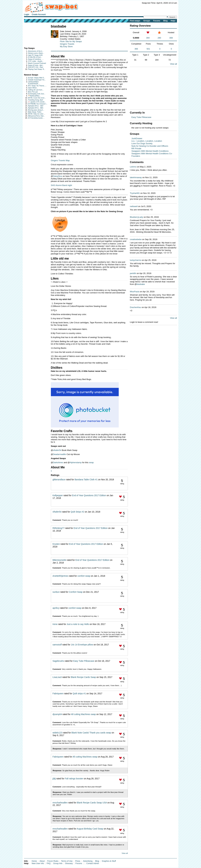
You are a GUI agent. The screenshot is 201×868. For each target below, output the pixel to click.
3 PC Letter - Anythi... (36, 61)
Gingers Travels (67, 44)
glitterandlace (59, 480)
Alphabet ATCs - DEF (36, 106)
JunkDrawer (137, 138)
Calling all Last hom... (36, 90)
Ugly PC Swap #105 (35, 55)
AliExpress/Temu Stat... (36, 116)
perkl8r (133, 273)
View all (125, 853)
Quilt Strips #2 (77, 512)
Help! (173, 21)
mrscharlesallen (60, 803)
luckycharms (136, 260)
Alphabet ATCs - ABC (36, 108)
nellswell (134, 206)
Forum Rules (53, 861)
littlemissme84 (59, 560)
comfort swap (84, 576)
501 (148, 49)
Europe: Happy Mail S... (37, 78)
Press (78, 861)
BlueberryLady (136, 217)
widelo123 (57, 733)
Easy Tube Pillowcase (84, 661)
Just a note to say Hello (78, 624)
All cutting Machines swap (83, 714)
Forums (157, 21)
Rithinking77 (59, 528)
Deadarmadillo (60, 454)
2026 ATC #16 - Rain (35, 67)
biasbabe (141, 284)
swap (91, 462)
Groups (147, 21)
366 (136, 49)
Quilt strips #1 (79, 694)
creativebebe (136, 239)
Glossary (69, 863)
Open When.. (33, 88)
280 (159, 38)
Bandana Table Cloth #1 (86, 480)
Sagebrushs (58, 661)
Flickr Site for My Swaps (71, 41)
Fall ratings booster (74, 779)
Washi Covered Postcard (37, 63)
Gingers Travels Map (60, 160)
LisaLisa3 (57, 677)
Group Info (58, 863)
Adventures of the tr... (36, 51)
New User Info (38, 863)
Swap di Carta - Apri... (36, 65)
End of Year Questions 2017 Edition (89, 495)
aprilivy (56, 608)
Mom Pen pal (33, 92)
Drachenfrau (136, 307)
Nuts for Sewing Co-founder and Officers (150, 146)
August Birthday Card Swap (90, 829)
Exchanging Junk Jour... (37, 94)
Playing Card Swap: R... (37, 69)
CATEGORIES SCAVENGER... (34, 83)
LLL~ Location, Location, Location (147, 141)
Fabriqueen (58, 694)
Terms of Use (67, 861)
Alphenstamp (76, 462)
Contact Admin (93, 863)
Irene (55, 624)
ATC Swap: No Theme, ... (37, 86)
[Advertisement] (34, 34)
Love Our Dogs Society (142, 143)
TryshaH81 (135, 193)
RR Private (136, 148)
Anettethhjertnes (60, 576)
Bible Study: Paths (35, 112)
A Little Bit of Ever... (35, 57)
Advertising (88, 861)
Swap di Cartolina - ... (36, 59)
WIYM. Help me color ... (37, 114)
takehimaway (136, 177)
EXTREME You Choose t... (38, 104)
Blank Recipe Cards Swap (83, 677)
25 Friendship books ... (36, 118)
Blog (165, 21)
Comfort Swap (76, 592)
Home (34, 861)
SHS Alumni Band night (61, 185)
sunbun (56, 592)
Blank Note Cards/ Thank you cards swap (91, 733)
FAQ (49, 863)
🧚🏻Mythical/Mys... (34, 96)
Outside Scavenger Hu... (37, 80)
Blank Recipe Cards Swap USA (92, 803)
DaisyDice (58, 176)
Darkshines (58, 462)
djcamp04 (57, 714)
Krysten (56, 544)
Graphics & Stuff (109, 861)
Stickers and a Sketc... (36, 53)
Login (27, 14)
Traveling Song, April (35, 100)
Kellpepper (58, 495)
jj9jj (54, 779)
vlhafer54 (57, 450)
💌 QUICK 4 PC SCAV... (37, 102)
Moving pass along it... (36, 110)
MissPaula (135, 292)
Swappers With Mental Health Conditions (150, 151)
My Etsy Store (66, 46)
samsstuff (57, 645)
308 (171, 38)
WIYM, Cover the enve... (37, 98)
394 (148, 38)
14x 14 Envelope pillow (82, 645)
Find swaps (135, 21)
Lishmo (133, 167)
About (42, 861)
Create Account (39, 14)
